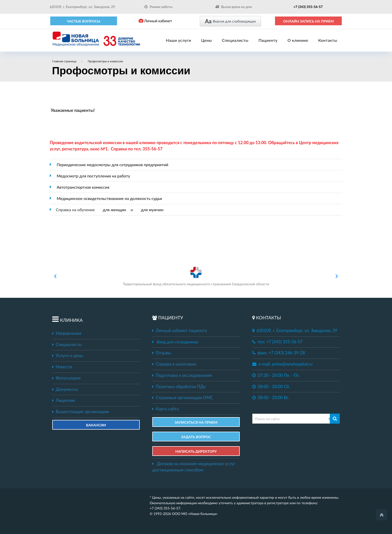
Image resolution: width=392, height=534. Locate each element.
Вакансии (96, 425)
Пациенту (268, 40)
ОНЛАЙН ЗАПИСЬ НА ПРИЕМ (308, 21)
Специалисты (235, 40)
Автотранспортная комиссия (83, 187)
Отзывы (162, 353)
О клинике (298, 40)
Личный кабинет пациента (179, 331)
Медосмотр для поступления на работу (93, 176)
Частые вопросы (83, 21)
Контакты (328, 40)
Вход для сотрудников (177, 342)
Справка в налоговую (174, 364)
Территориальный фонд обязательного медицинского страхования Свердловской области (196, 276)
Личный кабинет (155, 21)
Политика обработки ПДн (179, 387)
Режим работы (159, 7)
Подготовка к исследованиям (182, 375)
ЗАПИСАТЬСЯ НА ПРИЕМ (196, 422)
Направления (67, 333)
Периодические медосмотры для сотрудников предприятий (112, 165)
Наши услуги (179, 40)
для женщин (114, 210)
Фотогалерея (66, 378)
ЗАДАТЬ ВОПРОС (196, 437)
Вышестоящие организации (81, 412)
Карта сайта (165, 409)
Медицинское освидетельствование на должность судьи (109, 198)
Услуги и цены (68, 356)
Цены (207, 40)
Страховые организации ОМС (183, 398)
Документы (65, 389)
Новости (62, 367)
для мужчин (152, 210)
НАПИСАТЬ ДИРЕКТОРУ (196, 451)
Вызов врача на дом (233, 7)
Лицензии (63, 400)
